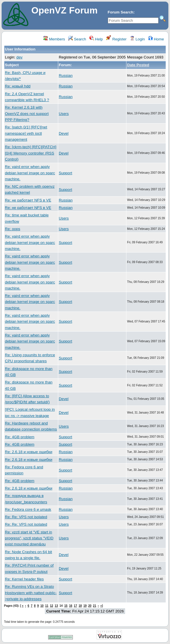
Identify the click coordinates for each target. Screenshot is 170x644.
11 (47, 606)
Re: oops (12, 229)
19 (85, 606)
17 (76, 606)
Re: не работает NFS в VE (28, 200)
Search (77, 39)
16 (71, 606)
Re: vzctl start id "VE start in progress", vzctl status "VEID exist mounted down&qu (29, 538)
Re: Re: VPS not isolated (26, 517)
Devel (64, 133)
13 (56, 606)
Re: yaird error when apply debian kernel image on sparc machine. (30, 173)
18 (80, 606)
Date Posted (138, 65)
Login (137, 39)
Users (64, 114)
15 (66, 606)
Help (96, 39)
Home (156, 39)
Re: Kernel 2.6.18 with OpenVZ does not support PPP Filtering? (27, 113)
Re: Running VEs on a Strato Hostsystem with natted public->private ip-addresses (31, 593)
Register (116, 39)
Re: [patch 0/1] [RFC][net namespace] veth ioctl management (26, 133)
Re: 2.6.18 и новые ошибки (29, 452)
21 (94, 606)
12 (51, 606)
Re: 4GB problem (20, 437)
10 (42, 606)
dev (19, 57)
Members (54, 39)
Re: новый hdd (18, 86)
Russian (66, 76)
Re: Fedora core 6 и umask (28, 509)
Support (66, 173)
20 (90, 606)
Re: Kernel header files (24, 579)
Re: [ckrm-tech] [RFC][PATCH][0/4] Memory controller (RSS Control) (31, 153)
